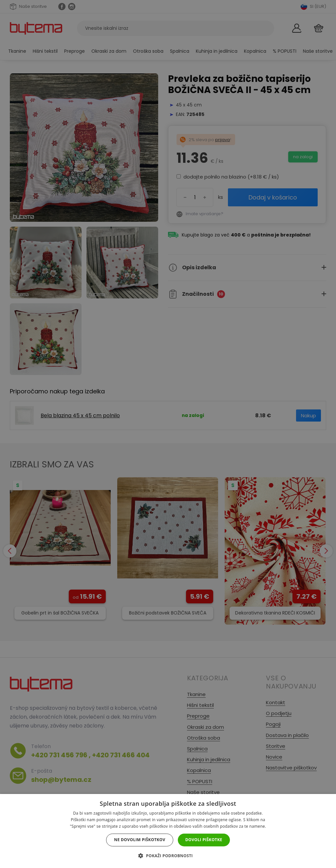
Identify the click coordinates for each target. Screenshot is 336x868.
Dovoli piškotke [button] (204, 840)
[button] (168, 856)
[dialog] (168, 434)
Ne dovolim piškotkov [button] (140, 840)
